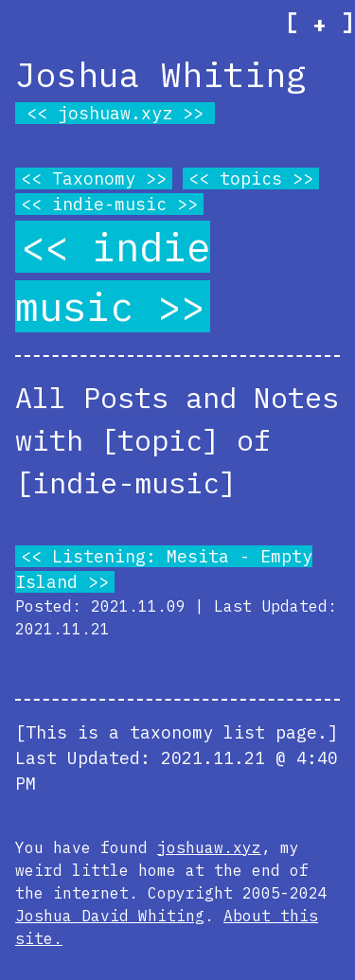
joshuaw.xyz (115, 113)
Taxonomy (94, 178)
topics (251, 178)
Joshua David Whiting (110, 916)
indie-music (109, 204)
